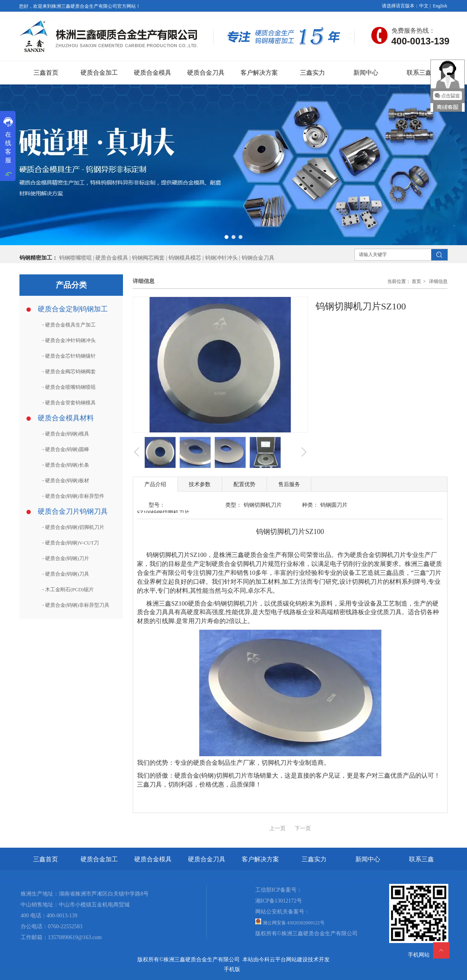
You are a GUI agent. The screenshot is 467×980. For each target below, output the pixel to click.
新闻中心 (368, 859)
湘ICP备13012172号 (279, 901)
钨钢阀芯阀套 (148, 258)
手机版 (232, 969)
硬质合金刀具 (207, 859)
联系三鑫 (421, 859)
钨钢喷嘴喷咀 (75, 258)
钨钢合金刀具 (258, 258)
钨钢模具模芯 (186, 258)
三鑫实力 (314, 859)
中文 (424, 6)
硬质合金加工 (99, 859)
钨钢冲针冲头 (221, 258)
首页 (416, 281)
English (440, 6)
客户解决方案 (260, 859)
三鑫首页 (46, 859)
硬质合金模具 (112, 258)
